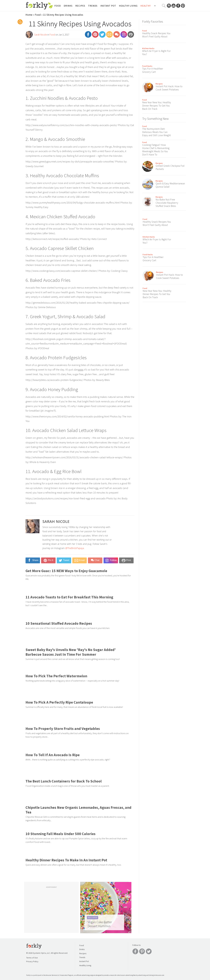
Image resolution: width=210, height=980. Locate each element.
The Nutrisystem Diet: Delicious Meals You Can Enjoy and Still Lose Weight (156, 132)
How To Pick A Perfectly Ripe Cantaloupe (59, 702)
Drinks (68, 6)
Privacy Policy (32, 961)
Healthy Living (128, 6)
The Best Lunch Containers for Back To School (64, 781)
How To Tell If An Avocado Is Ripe (53, 755)
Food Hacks (147, 66)
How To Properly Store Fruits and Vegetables (63, 729)
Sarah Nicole (41, 35)
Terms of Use (32, 958)
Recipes (80, 6)
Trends (93, 6)
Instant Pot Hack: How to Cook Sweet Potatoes (169, 88)
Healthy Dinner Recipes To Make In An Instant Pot (66, 860)
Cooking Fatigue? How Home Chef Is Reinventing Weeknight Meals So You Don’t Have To (156, 150)
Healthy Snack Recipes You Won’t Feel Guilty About (156, 35)
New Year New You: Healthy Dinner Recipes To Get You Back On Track (157, 106)
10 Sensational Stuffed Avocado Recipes (59, 623)
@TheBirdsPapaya (75, 549)
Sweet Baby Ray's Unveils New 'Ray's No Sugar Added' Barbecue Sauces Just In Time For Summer (71, 652)
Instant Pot (108, 6)
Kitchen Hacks (148, 48)
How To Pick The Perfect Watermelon (56, 676)
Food (58, 6)
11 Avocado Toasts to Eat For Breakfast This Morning (69, 597)
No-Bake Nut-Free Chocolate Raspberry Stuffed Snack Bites (167, 203)
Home (29, 15)
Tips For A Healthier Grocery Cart (153, 70)
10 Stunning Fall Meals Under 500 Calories (61, 834)
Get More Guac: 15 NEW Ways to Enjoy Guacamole (66, 571)
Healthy (146, 6)
